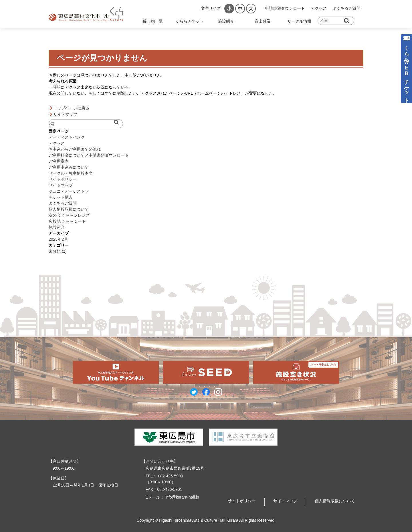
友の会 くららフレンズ (69, 215)
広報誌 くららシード (67, 221)
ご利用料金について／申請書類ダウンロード (89, 155)
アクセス (319, 8)
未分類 (55, 251)
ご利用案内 (59, 161)
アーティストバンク (67, 137)
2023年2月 (58, 239)
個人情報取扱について (69, 209)
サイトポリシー (63, 179)
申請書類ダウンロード (285, 8)
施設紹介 (226, 21)
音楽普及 (263, 21)
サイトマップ (65, 114)
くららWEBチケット (407, 71)
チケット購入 (61, 197)
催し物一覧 (153, 21)
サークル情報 (299, 21)
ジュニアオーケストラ (69, 191)
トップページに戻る (71, 108)
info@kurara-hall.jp (182, 497)
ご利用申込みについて (69, 167)
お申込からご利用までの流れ (75, 149)
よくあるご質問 (346, 8)
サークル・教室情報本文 (71, 173)
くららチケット (189, 21)
